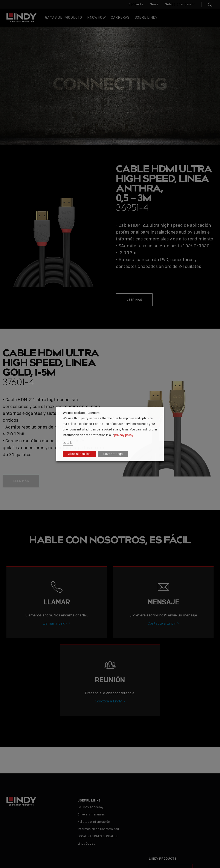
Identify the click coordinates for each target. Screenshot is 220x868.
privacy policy (124, 435)
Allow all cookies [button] (79, 454)
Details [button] (68, 443)
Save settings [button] (113, 454)
